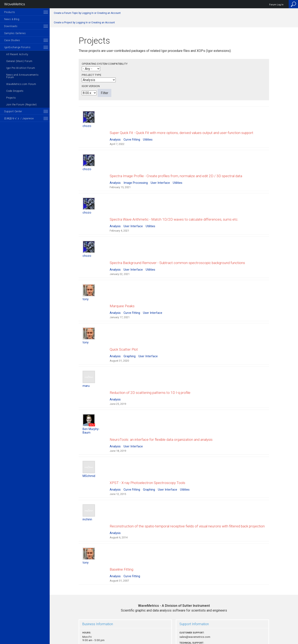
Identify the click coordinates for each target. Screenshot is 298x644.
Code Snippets (15, 91)
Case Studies (12, 40)
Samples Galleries (15, 33)
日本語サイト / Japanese (19, 118)
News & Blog (12, 19)
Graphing (130, 333)
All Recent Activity (17, 54)
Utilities (148, 136)
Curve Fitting (132, 136)
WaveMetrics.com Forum (21, 84)
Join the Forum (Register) (22, 105)
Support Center (13, 111)
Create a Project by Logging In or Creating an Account (84, 23)
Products (10, 12)
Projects (11, 98)
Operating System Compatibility (105, 64)
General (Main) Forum (19, 61)
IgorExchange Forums (17, 47)
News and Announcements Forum (22, 76)
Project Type (91, 75)
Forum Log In (276, 5)
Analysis (115, 136)
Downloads (11, 26)
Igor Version (91, 86)
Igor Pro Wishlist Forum (21, 68)
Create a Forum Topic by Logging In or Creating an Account (87, 13)
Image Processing (136, 175)
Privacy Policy (174, 627)
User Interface (160, 175)
